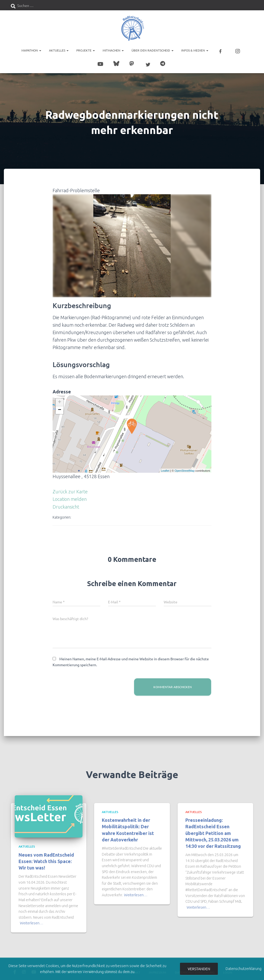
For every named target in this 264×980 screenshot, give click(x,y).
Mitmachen (113, 50)
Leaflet (165, 467)
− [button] (60, 407)
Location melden (70, 496)
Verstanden (199, 969)
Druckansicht (66, 503)
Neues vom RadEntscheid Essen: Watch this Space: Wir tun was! (46, 858)
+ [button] (60, 399)
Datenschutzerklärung (244, 969)
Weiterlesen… (32, 920)
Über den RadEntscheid (152, 50)
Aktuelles (59, 50)
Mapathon (31, 50)
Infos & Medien (195, 50)
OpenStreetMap (185, 467)
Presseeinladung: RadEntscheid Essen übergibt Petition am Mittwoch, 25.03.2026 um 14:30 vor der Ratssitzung (213, 830)
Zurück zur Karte (70, 488)
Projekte (86, 50)
